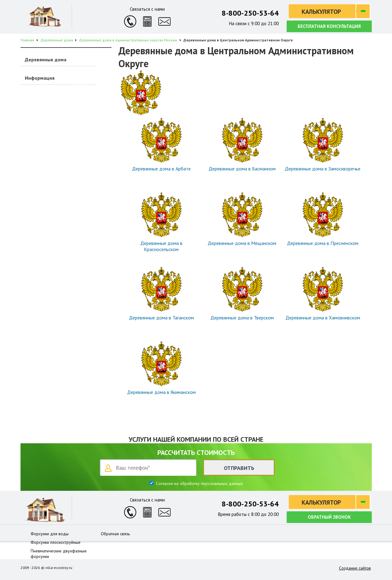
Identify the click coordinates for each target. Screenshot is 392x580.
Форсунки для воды (50, 534)
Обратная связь (115, 534)
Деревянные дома (46, 59)
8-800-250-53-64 (250, 13)
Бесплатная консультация (329, 26)
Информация (40, 78)
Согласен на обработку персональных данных (199, 483)
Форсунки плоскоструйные (56, 542)
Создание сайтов (355, 568)
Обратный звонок (329, 517)
